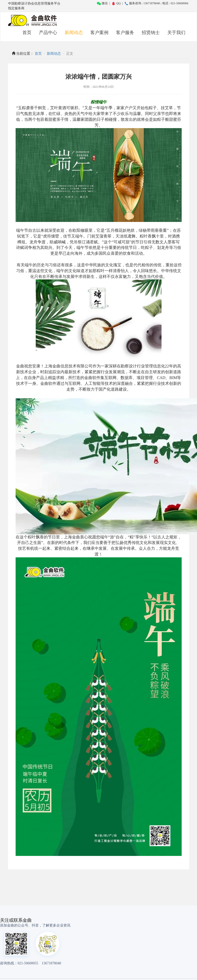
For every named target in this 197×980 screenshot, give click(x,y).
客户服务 (125, 33)
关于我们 (176, 33)
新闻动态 (74, 33)
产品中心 (48, 33)
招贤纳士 (151, 33)
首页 (27, 33)
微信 (102, 3)
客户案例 (99, 33)
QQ (116, 3)
